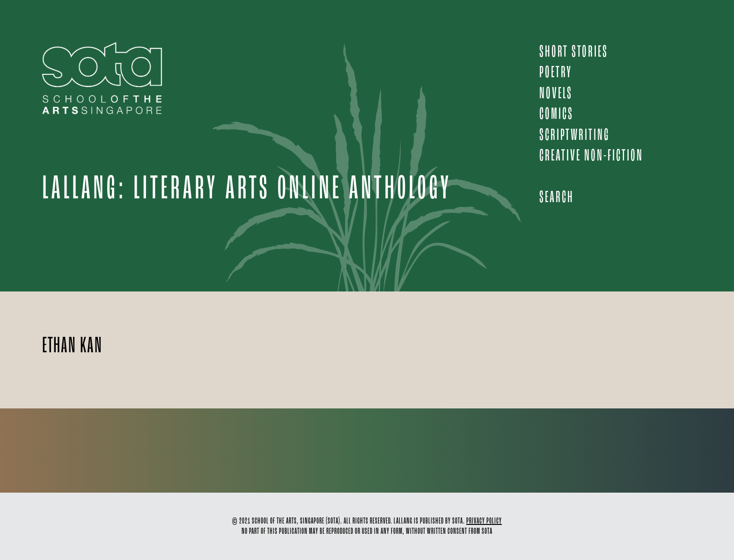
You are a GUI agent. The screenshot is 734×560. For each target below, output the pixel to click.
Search (557, 198)
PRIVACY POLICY (484, 521)
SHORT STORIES (574, 52)
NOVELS (556, 94)
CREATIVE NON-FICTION (591, 156)
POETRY (556, 73)
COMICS (556, 114)
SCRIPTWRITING (574, 135)
